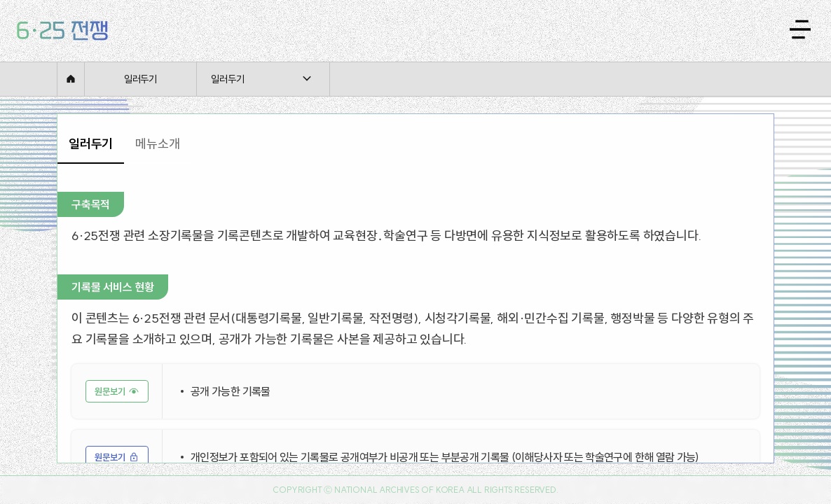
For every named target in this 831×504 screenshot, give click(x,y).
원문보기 (110, 391)
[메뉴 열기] (800, 29)
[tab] (91, 145)
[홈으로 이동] (62, 31)
